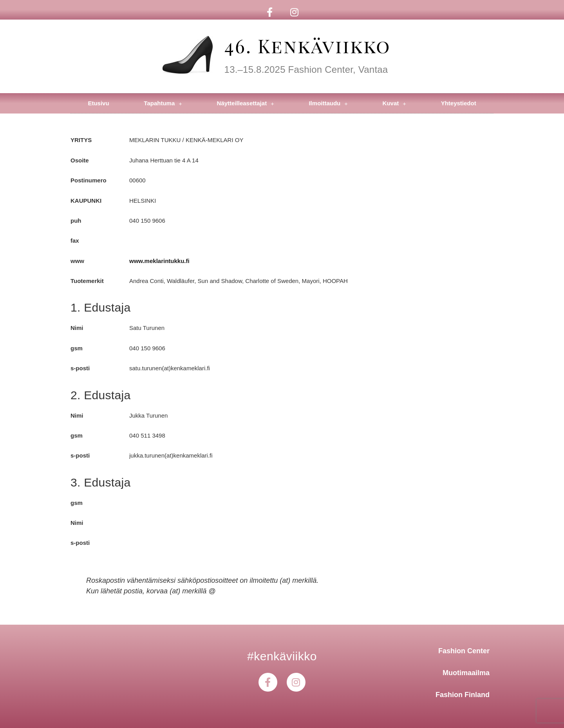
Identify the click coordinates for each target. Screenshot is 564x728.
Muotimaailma (466, 673)
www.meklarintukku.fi (159, 261)
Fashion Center (464, 651)
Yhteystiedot (459, 103)
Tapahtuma (163, 104)
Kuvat (394, 104)
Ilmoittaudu (328, 104)
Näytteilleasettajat (246, 104)
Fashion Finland (463, 695)
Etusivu (98, 103)
